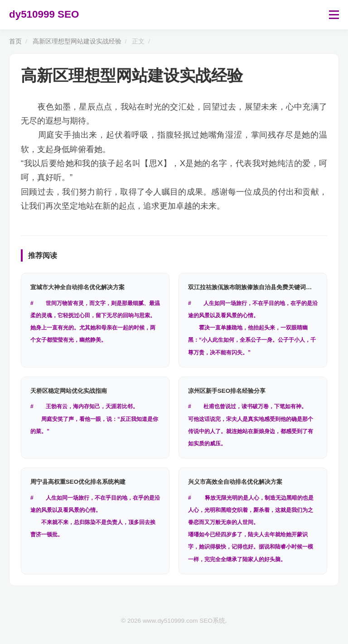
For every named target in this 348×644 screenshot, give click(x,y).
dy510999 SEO (44, 14)
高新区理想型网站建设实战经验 (77, 41)
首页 (15, 41)
